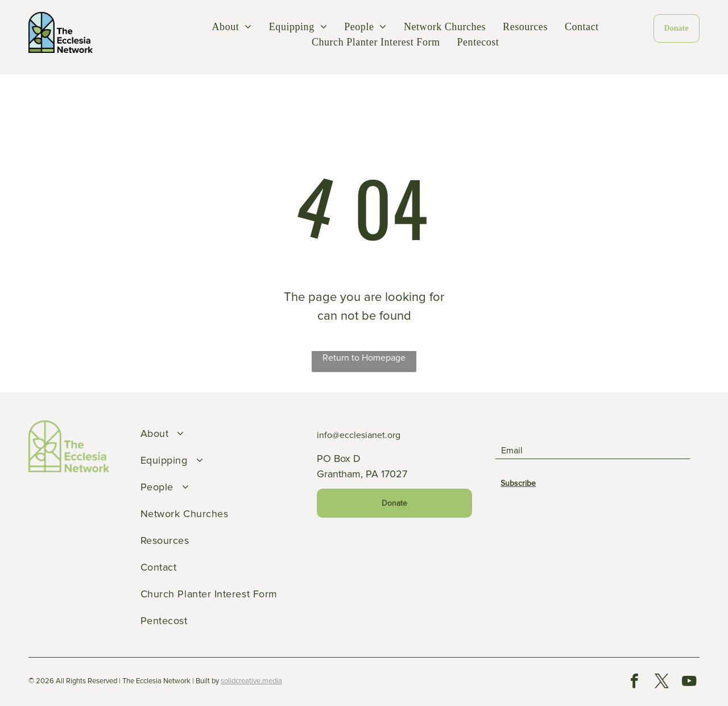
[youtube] (689, 682)
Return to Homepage (364, 358)
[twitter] (661, 682)
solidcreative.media (251, 681)
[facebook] (634, 682)
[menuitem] (232, 27)
